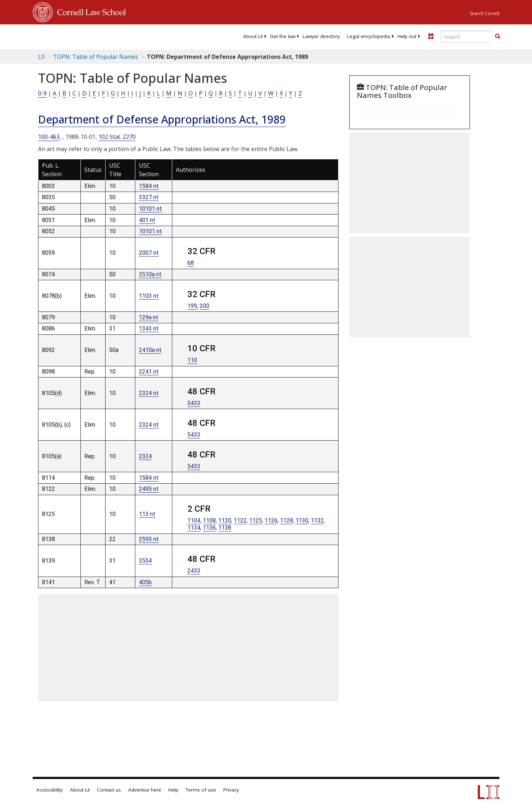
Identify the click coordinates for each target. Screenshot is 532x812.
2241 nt (149, 372)
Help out (407, 36)
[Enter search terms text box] (466, 37)
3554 (145, 561)
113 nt (147, 514)
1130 (302, 520)
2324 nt (149, 393)
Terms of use (201, 790)
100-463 (49, 137)
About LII (253, 36)
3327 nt (149, 197)
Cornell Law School (89, 11)
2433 (194, 571)
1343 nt (149, 328)
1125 (256, 520)
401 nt (147, 220)
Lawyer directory (321, 36)
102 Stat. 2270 (117, 137)
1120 (225, 520)
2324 (145, 456)
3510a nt (150, 274)
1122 (240, 520)
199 (192, 306)
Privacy (231, 790)
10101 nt (150, 209)
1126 (271, 520)
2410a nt (150, 350)
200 (204, 306)
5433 (194, 403)
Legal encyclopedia (369, 36)
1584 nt (149, 186)
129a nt (149, 317)
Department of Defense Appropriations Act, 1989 (162, 119)
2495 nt (149, 489)
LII (41, 57)
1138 (225, 528)
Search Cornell (485, 13)
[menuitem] (253, 36)
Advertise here (145, 790)
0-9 (42, 93)
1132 (317, 520)
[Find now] (498, 37)
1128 (286, 520)
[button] (498, 36)
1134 (194, 528)
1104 (194, 520)
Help (173, 790)
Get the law (283, 36)
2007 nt (149, 253)
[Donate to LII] (431, 36)
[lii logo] (113, 36)
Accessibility (50, 790)
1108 (209, 520)
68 (191, 263)
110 (192, 360)
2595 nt (149, 539)
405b (145, 582)
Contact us (109, 790)
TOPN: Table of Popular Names (96, 57)
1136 (209, 528)
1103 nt (149, 296)
